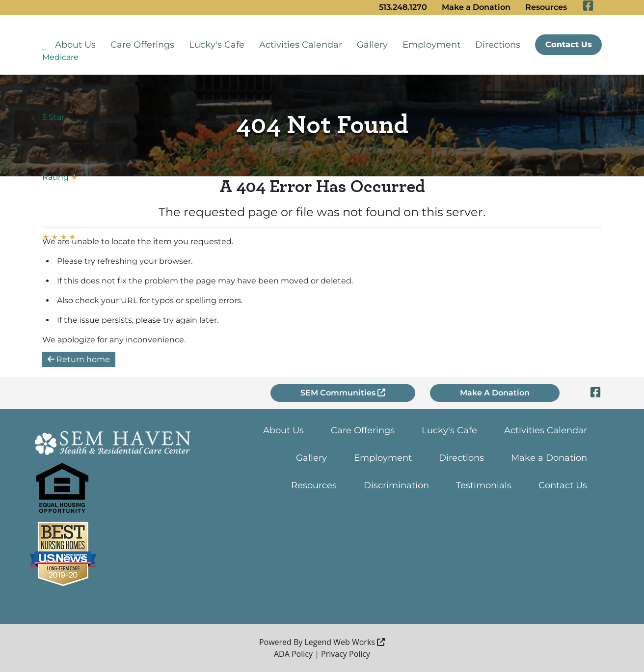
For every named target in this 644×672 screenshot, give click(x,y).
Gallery (372, 45)
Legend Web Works (345, 642)
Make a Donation (476, 7)
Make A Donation (495, 393)
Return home (79, 359)
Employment (431, 45)
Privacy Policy (346, 654)
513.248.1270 (403, 7)
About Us (75, 45)
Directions (498, 45)
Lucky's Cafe (217, 45)
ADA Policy (293, 654)
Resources (546, 7)
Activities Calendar (301, 45)
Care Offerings (142, 45)
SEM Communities (343, 393)
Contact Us (569, 44)
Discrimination (396, 485)
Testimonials (484, 485)
